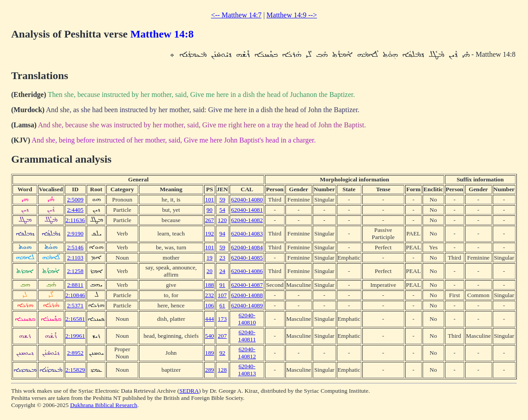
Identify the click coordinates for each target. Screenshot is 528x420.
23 (222, 258)
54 (222, 210)
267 (210, 220)
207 (222, 336)
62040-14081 (247, 210)
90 (209, 210)
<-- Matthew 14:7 (236, 15)
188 (210, 285)
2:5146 (75, 247)
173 (222, 319)
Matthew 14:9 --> (292, 15)
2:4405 (75, 210)
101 (210, 199)
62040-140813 (247, 370)
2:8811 (75, 285)
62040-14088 (247, 295)
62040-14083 (247, 233)
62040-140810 (247, 319)
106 (210, 305)
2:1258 (75, 271)
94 (222, 233)
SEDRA (189, 391)
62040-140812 (247, 353)
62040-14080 (247, 199)
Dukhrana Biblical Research (104, 405)
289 (210, 370)
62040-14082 (247, 220)
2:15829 (75, 370)
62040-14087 (247, 285)
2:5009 (75, 199)
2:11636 (75, 220)
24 (222, 271)
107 (222, 295)
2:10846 (75, 295)
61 (222, 305)
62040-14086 (247, 271)
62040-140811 (247, 336)
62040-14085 (247, 258)
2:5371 (75, 305)
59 (222, 199)
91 (222, 285)
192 (210, 233)
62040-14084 (247, 247)
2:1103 (75, 258)
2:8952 (75, 353)
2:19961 (75, 336)
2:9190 (75, 233)
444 (210, 319)
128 (222, 370)
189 (210, 353)
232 (210, 295)
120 (222, 220)
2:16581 (75, 319)
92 (222, 353)
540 (210, 336)
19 (209, 258)
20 (209, 271)
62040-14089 (247, 305)
